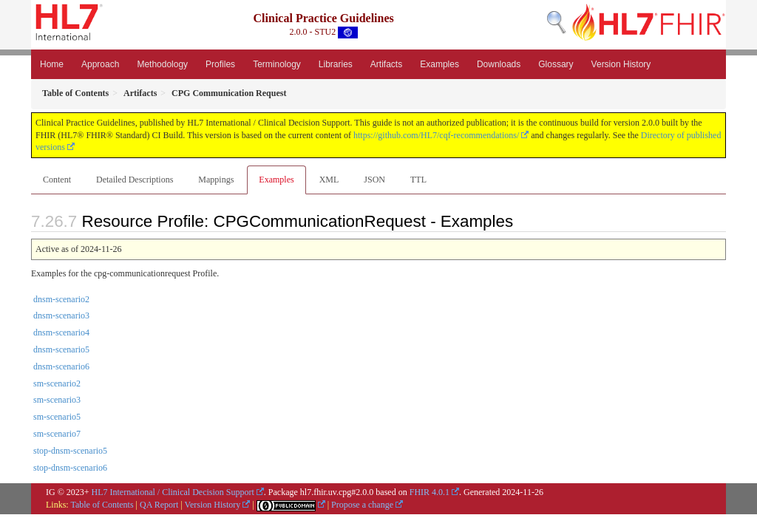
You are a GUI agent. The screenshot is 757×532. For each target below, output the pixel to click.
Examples (439, 64)
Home (52, 64)
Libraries (336, 64)
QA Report (159, 505)
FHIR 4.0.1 (430, 492)
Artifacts (386, 64)
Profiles (220, 64)
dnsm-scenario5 (61, 349)
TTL (418, 180)
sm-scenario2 (57, 383)
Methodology (162, 64)
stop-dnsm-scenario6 (70, 468)
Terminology (277, 64)
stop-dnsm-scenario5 (70, 451)
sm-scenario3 (57, 400)
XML (329, 180)
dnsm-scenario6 (61, 366)
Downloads (499, 64)
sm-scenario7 (57, 434)
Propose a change (362, 505)
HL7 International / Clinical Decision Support (173, 492)
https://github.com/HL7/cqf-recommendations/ (436, 135)
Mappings (216, 180)
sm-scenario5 (57, 417)
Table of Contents (102, 505)
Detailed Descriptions (135, 180)
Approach (100, 64)
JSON (374, 180)
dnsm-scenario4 (61, 332)
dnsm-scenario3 (61, 316)
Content (57, 180)
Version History (621, 64)
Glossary (556, 64)
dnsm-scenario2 (61, 299)
